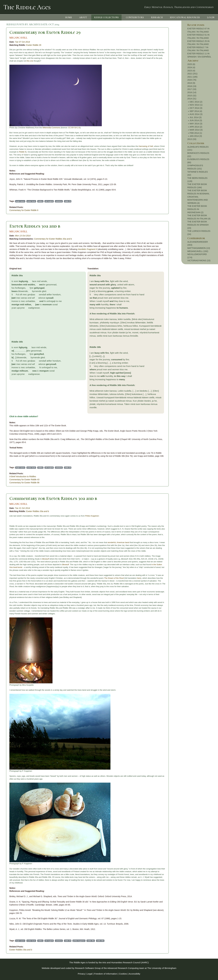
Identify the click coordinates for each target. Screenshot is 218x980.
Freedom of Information (106, 974)
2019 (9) (191, 83)
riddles (40, 201)
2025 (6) (191, 64)
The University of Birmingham (162, 968)
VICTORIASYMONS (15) (199, 260)
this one (30, 61)
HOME (69, 17)
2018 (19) (192, 86)
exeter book (31, 201)
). (81, 128)
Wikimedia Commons (51, 128)
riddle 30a (91, 941)
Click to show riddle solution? (24, 416)
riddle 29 (68, 201)
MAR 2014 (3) (196, 130)
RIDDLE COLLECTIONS (106, 17)
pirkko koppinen (79, 941)
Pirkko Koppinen (92, 516)
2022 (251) (192, 74)
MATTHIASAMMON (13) (199, 248)
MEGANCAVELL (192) (198, 251)
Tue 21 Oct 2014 (22, 508)
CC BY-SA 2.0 (74, 128)
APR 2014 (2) (196, 127)
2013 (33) (192, 139)
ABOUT (83, 17)
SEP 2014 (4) (196, 111)
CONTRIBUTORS (135, 17)
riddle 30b (100, 941)
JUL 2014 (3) (196, 117)
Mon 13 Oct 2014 (23, 236)
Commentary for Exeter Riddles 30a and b (53, 239)
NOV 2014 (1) (196, 105)
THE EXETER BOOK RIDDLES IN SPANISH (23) (198, 225)
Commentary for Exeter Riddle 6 (24, 210)
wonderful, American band (118, 542)
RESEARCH (157, 17)
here (139, 578)
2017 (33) (192, 89)
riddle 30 (68, 468)
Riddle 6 (23, 152)
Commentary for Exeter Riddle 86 (24, 483)
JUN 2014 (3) (196, 120)
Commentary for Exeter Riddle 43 (24, 480)
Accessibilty (134, 974)
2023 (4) (191, 71)
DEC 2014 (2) (196, 102)
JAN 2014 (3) (196, 136)
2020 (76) (192, 80)
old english (49, 201)
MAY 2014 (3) (196, 124)
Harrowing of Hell (146, 146)
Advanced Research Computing (123, 968)
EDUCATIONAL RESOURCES (185, 17)
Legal (90, 974)
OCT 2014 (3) (196, 108)
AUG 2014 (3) (196, 114)
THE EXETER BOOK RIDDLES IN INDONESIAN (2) (197, 209)
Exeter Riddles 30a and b (35, 226)
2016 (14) (192, 92)
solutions (59, 201)
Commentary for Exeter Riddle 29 (45, 32)
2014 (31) (192, 99)
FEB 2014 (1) (196, 133)
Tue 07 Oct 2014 (22, 42)
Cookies (123, 974)
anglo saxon (20, 201)
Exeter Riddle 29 (34, 45)
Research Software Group (88, 968)
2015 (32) (192, 96)
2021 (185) (192, 77)
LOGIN (211, 17)
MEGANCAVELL (18, 38)
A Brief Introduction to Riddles (23, 476)
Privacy (81, 974)
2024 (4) (191, 67)
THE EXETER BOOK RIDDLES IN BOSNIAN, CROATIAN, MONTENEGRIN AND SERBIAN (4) (199, 197)
